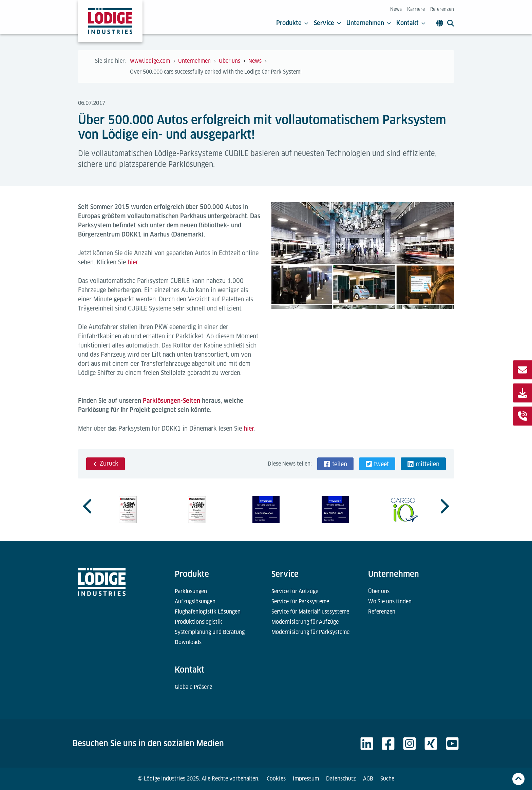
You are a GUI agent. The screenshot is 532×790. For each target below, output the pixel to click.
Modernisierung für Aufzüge (305, 622)
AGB (368, 779)
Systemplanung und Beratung (210, 632)
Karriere (416, 9)
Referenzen (442, 9)
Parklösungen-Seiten (172, 401)
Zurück (106, 463)
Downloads (188, 642)
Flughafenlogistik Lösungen (208, 612)
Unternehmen (369, 23)
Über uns (379, 591)
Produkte (292, 23)
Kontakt (411, 23)
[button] (335, 464)
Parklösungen (191, 591)
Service (327, 23)
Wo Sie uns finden (390, 601)
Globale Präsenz (194, 687)
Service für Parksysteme (300, 601)
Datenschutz (341, 779)
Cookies (276, 779)
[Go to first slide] (444, 506)
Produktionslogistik (198, 622)
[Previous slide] (88, 506)
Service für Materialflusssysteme (310, 612)
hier (132, 262)
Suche (387, 779)
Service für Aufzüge (295, 591)
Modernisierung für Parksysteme (310, 632)
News (396, 9)
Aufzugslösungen (195, 601)
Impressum (306, 779)
